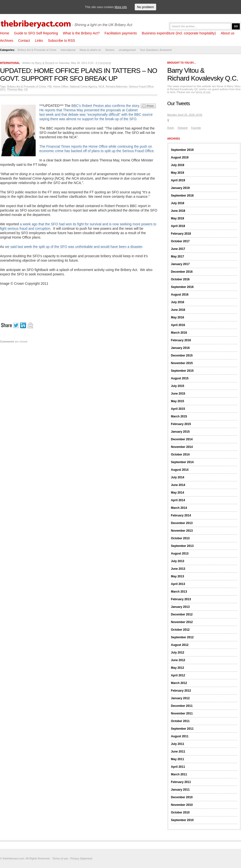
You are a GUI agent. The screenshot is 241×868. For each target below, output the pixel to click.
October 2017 (180, 241)
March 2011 (179, 774)
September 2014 (182, 462)
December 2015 (182, 356)
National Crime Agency (83, 86)
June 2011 (178, 752)
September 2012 (182, 637)
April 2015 (178, 409)
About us (228, 33)
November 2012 (182, 622)
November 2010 (182, 805)
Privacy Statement (81, 858)
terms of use (203, 92)
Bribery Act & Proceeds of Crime (37, 50)
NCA (101, 86)
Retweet (182, 128)
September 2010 (182, 820)
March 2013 (179, 592)
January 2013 (180, 607)
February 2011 (181, 782)
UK (26, 89)
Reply (171, 128)
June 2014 (178, 485)
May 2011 (177, 759)
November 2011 (182, 713)
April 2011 (178, 767)
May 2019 (177, 173)
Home (5, 33)
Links (39, 41)
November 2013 (182, 531)
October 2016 (180, 279)
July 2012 (178, 653)
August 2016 (180, 295)
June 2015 (178, 394)
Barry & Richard (45, 63)
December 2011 (182, 706)
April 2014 (178, 500)
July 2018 (178, 203)
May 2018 (177, 218)
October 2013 (180, 538)
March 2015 (179, 416)
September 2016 (182, 287)
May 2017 (177, 256)
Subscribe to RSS (62, 41)
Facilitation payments (121, 33)
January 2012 (180, 698)
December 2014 (182, 439)
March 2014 (179, 508)
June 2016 (178, 310)
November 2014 (182, 447)
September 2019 (182, 150)
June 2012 (178, 660)
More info (121, 7)
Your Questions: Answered (156, 50)
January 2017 (180, 264)
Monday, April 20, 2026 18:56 (185, 115)
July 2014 (178, 477)
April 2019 (178, 180)
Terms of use (60, 858)
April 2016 (178, 325)
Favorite (196, 128)
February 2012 (181, 691)
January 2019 (180, 188)
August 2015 (180, 378)
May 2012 (177, 668)
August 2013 (180, 554)
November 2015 (182, 363)
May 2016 (177, 317)
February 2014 (181, 515)
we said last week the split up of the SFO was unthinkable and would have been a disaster (74, 247)
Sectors (110, 50)
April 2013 (178, 584)
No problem (145, 7)
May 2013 (177, 576)
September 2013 (182, 546)
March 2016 (179, 333)
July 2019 (178, 165)
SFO (3, 89)
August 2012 (180, 645)
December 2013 (182, 523)
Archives (7, 41)
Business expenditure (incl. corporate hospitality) (179, 33)
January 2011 (180, 790)
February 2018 (181, 234)
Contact (24, 41)
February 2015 (181, 424)
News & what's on (90, 50)
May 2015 (177, 401)
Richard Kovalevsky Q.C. (203, 78)
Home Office (61, 86)
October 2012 (180, 630)
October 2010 (180, 812)
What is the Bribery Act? (81, 33)
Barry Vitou (183, 70)
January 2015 (180, 432)
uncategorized (127, 50)
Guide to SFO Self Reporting (36, 33)
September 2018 (182, 196)
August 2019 (180, 157)
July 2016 (178, 302)
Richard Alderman (116, 86)
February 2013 (181, 599)
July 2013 (178, 561)
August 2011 (180, 736)
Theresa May (15, 89)
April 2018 (178, 226)
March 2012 (179, 683)
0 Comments (103, 63)
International (68, 50)
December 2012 (182, 614)
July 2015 (178, 386)
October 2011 (180, 721)
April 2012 (178, 675)
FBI (50, 86)
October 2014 (180, 455)
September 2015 (182, 371)
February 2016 (181, 340)
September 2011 (182, 729)
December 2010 (182, 797)
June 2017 (178, 249)
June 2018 (178, 211)
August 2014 (180, 470)
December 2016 (182, 272)
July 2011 (178, 744)
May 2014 (177, 493)
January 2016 (180, 348)
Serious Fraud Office (141, 86)
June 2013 (178, 569)
